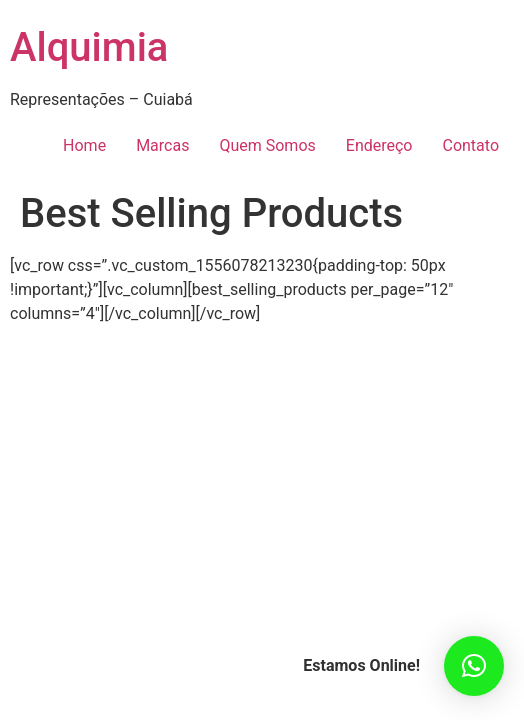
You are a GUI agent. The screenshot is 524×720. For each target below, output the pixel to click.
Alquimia (89, 47)
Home (84, 145)
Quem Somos (267, 145)
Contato (470, 145)
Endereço (379, 145)
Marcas (162, 145)
